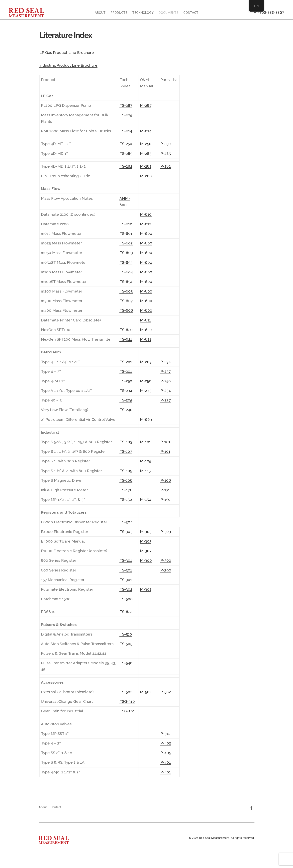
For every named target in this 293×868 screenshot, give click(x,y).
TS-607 (126, 301)
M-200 (146, 176)
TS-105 (126, 471)
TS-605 (126, 291)
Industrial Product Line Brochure (68, 65)
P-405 (166, 753)
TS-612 (126, 224)
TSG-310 (127, 701)
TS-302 (126, 589)
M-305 (146, 541)
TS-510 (126, 634)
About (100, 13)
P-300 (166, 560)
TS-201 (126, 362)
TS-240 (126, 410)
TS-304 (126, 522)
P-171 (165, 490)
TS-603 (126, 253)
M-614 (146, 131)
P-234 (166, 362)
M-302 (146, 589)
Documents (168, 13)
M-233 (146, 391)
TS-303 (126, 532)
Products (119, 13)
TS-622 (126, 612)
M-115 (145, 471)
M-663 (146, 419)
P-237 (165, 371)
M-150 (146, 499)
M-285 (146, 153)
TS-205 (126, 400)
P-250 (166, 144)
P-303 (166, 532)
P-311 (165, 734)
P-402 (166, 743)
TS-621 (126, 339)
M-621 (146, 339)
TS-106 (126, 480)
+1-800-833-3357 (269, 12)
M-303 (146, 532)
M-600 (146, 233)
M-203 (146, 362)
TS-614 (126, 131)
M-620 (146, 330)
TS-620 (126, 330)
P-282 (166, 166)
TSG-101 (127, 711)
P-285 (166, 153)
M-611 (146, 320)
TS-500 (126, 599)
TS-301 (126, 560)
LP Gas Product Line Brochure (67, 52)
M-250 (146, 144)
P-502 (166, 692)
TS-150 (126, 499)
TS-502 (126, 692)
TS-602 (126, 243)
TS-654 (126, 282)
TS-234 (126, 391)
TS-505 (126, 644)
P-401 (166, 762)
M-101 (146, 442)
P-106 (166, 480)
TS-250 (126, 144)
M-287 (146, 105)
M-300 (146, 560)
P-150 (165, 499)
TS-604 (126, 272)
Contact (191, 13)
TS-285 (126, 153)
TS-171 (125, 490)
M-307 (146, 551)
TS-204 (126, 371)
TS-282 (126, 166)
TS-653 (126, 262)
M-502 (146, 692)
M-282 (146, 166)
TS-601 (126, 233)
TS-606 (126, 310)
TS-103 (126, 442)
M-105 (146, 461)
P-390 (166, 570)
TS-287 (126, 105)
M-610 (146, 214)
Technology (143, 13)
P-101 (165, 442)
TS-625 (126, 115)
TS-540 (126, 663)
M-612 (146, 224)
